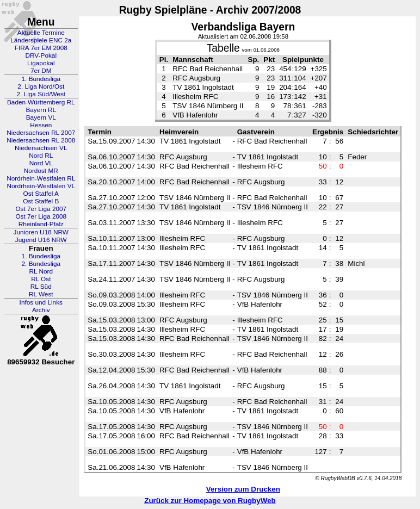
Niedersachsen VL (41, 148)
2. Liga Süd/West (41, 94)
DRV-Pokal (41, 55)
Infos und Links (41, 302)
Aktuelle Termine (41, 33)
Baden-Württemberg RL (41, 102)
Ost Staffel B (41, 201)
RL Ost (41, 279)
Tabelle (223, 48)
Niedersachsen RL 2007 (41, 133)
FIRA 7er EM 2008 (41, 48)
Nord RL (41, 156)
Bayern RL (41, 110)
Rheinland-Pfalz (41, 224)
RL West (41, 294)
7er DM (41, 71)
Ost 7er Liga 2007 (41, 209)
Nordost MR (41, 171)
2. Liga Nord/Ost (41, 86)
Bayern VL (41, 117)
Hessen (41, 125)
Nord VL (41, 163)
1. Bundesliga (41, 79)
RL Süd (41, 287)
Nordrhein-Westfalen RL (41, 178)
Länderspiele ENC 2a (41, 40)
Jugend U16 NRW (41, 240)
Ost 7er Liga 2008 (41, 216)
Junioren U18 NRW (41, 232)
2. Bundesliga (41, 264)
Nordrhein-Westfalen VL (41, 186)
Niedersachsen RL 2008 (41, 140)
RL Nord (41, 271)
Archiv (41, 310)
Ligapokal (41, 63)
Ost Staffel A (41, 194)
